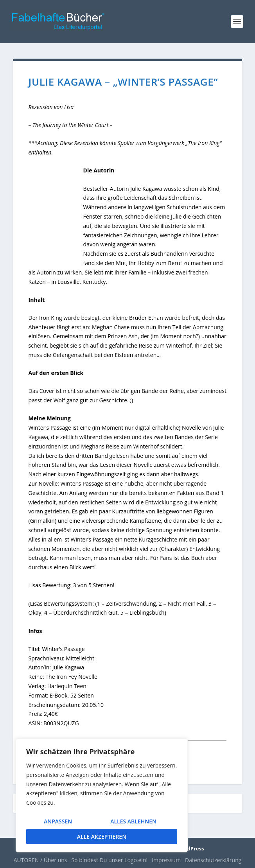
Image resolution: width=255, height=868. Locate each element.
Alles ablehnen (133, 821)
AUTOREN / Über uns (40, 860)
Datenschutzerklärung (213, 860)
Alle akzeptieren (102, 837)
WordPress (190, 848)
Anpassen (58, 821)
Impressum (166, 860)
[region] (102, 795)
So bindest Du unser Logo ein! (110, 860)
